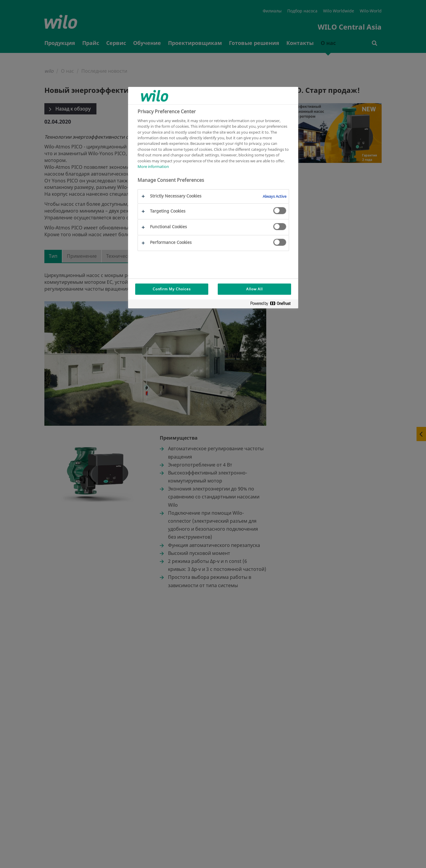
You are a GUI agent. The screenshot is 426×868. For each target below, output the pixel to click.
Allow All (254, 289)
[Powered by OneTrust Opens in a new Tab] (273, 305)
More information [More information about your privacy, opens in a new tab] (153, 166)
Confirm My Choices (172, 289)
